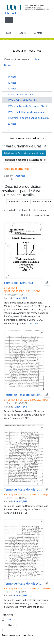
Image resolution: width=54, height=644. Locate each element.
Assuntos (20, 176)
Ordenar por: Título (17, 202)
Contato (38, 33)
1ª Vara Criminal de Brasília (22, 100)
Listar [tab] (37, 59)
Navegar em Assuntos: (27, 51)
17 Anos (12, 89)
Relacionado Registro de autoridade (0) (25, 160)
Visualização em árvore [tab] (17, 59)
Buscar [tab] (8, 65)
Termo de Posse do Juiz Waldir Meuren (23, 584)
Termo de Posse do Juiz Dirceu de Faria (23, 395)
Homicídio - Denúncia (19, 283)
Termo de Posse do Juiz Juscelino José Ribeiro (23, 490)
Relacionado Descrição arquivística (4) (24, 153)
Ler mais (33, 323)
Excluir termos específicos (35, 215)
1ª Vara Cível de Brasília (20, 94)
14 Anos (12, 77)
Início (8, 33)
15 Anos (12, 83)
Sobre (23, 33)
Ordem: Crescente (40, 202)
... (9, 71)
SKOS (6, 619)
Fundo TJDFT (20, 298)
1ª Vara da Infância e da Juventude (26, 112)
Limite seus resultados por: (27, 138)
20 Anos (12, 124)
